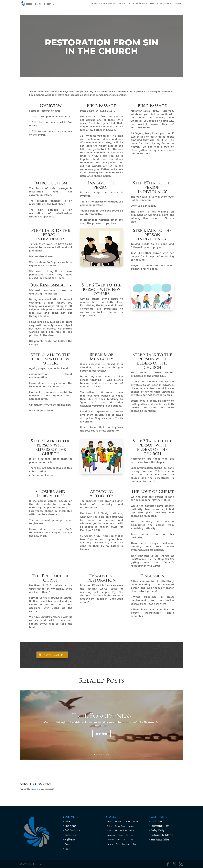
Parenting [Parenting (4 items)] (110, 844)
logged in (34, 789)
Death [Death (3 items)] (116, 830)
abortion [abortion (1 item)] (110, 822)
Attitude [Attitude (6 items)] (135, 822)
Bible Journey (106, 4)
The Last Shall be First (160, 826)
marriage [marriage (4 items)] (130, 839)
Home (94, 4)
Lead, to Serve (156, 821)
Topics (152, 4)
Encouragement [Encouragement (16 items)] (112, 835)
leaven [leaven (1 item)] (118, 839)
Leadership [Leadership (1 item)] (110, 839)
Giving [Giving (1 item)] (121, 835)
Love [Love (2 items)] (124, 839)
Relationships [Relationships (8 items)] (126, 844)
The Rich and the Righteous (162, 835)
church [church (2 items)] (109, 830)
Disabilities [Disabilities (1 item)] (124, 830)
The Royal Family (157, 830)
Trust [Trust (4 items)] (135, 844)
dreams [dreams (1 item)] (132, 830)
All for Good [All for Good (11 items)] (127, 822)
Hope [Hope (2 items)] (132, 835)
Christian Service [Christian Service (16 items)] (120, 826)
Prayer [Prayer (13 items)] (118, 844)
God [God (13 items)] (127, 835)
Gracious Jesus (124, 4)
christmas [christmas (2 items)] (131, 826)
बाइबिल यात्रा (140, 4)
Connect (178, 4)
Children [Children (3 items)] (110, 826)
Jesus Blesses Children (160, 839)
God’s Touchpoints (73, 830)
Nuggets (165, 4)
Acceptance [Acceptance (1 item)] (118, 822)
